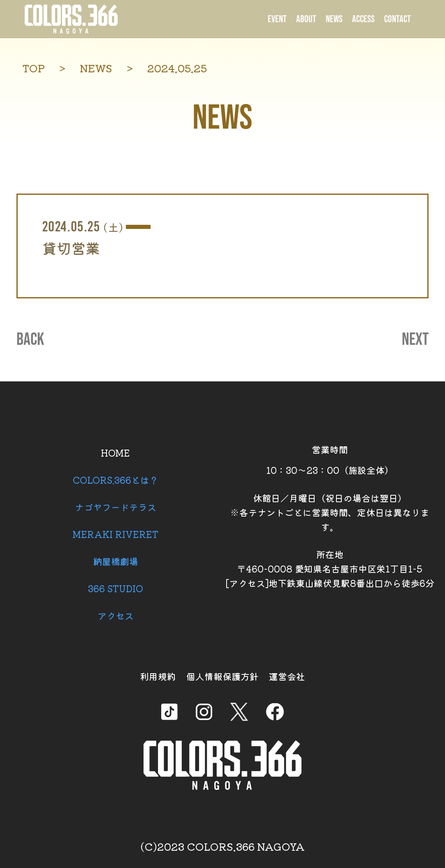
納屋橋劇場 (116, 561)
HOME (115, 452)
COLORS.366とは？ (116, 480)
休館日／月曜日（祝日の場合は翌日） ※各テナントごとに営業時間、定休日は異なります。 (330, 512)
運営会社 (287, 676)
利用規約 (158, 676)
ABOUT (306, 19)
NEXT (415, 340)
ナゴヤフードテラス (116, 507)
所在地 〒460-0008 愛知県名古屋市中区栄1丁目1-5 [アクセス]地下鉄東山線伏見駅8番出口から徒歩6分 (330, 568)
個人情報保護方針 (222, 676)
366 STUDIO (116, 588)
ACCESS (363, 19)
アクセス (116, 615)
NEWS (334, 19)
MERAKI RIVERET (115, 534)
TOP (34, 68)
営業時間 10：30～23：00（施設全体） (330, 459)
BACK (30, 340)
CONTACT (397, 19)
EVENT (277, 19)
